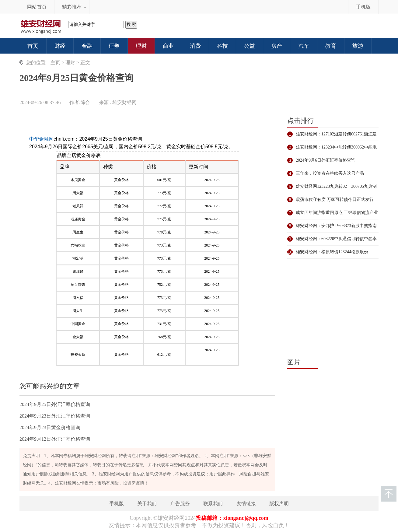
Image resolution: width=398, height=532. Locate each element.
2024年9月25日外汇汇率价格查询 (55, 404)
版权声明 (279, 504)
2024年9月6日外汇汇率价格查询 (326, 160)
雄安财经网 (124, 102)
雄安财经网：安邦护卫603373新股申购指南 (336, 226)
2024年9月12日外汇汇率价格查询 (55, 439)
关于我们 (147, 504)
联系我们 (213, 504)
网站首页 (37, 7)
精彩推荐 (72, 7)
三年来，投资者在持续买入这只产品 (330, 173)
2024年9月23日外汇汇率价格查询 (55, 416)
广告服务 (180, 504)
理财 (70, 63)
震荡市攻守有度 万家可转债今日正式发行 (335, 199)
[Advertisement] (147, 124)
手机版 (363, 7)
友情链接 (246, 504)
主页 (55, 63)
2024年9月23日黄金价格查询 (50, 427)
